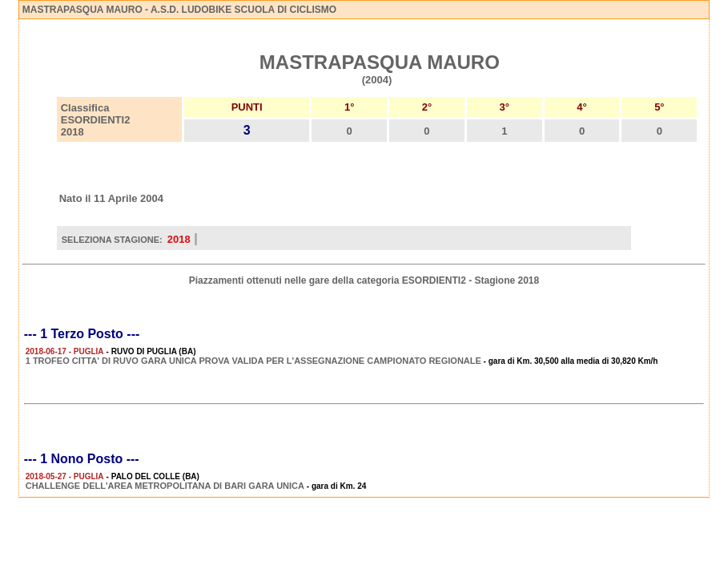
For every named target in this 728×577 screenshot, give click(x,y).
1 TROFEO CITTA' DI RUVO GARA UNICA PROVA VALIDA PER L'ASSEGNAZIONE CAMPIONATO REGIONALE (253, 361)
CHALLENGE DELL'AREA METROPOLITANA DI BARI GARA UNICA (165, 486)
